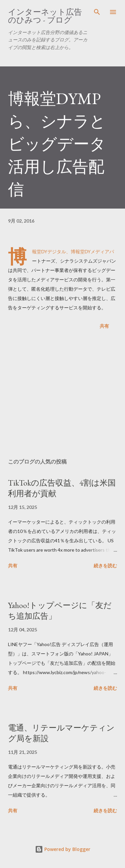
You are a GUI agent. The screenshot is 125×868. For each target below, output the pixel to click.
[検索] (97, 12)
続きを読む (105, 565)
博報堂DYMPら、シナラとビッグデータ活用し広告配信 (57, 144)
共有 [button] (104, 326)
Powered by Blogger (63, 849)
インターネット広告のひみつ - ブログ (45, 16)
